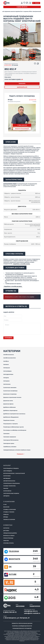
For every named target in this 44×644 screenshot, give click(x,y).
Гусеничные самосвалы (10, 388)
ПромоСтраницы (8, 538)
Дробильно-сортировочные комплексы (14, 414)
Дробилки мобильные (9, 407)
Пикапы (6, 488)
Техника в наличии (9, 519)
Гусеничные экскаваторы (10, 391)
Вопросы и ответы (9, 536)
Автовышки (7, 368)
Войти (32, 297)
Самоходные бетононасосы (11, 440)
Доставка (6, 531)
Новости (6, 514)
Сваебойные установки (10, 447)
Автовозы (6, 364)
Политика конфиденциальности (22, 626)
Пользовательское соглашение (22, 628)
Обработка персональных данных (22, 623)
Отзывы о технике (9, 512)
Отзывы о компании (10, 509)
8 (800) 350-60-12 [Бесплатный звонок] (22, 7)
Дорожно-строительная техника (12, 397)
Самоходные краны (9, 443)
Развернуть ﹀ (21, 454)
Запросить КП (22, 87)
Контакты (6, 528)
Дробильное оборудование (11, 417)
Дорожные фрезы (8, 404)
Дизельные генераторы (10, 394)
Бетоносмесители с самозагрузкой (14, 473)
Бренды (6, 517)
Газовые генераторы (9, 486)
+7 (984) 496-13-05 (22, 125)
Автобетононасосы (9, 355)
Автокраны (6, 381)
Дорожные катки (8, 401)
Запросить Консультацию (22, 129)
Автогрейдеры (7, 371)
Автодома (6, 378)
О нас (5, 504)
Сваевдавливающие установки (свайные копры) (17, 450)
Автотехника (7, 384)
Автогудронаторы (8, 374)
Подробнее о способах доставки (13, 286)
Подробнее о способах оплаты (21, 264)
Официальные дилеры (10, 533)
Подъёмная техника (9, 420)
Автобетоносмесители (10, 358)
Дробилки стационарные (10, 411)
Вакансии (6, 507)
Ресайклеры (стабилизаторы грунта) (13, 427)
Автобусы (6, 361)
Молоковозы (7, 491)
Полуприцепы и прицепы (11, 424)
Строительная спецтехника (12, 483)
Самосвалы (6, 434)
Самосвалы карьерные (10, 437)
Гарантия (6, 541)
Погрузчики (7, 476)
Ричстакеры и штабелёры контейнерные (15, 430)
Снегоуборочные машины (11, 493)
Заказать (22, 84)
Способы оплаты (8, 543)
